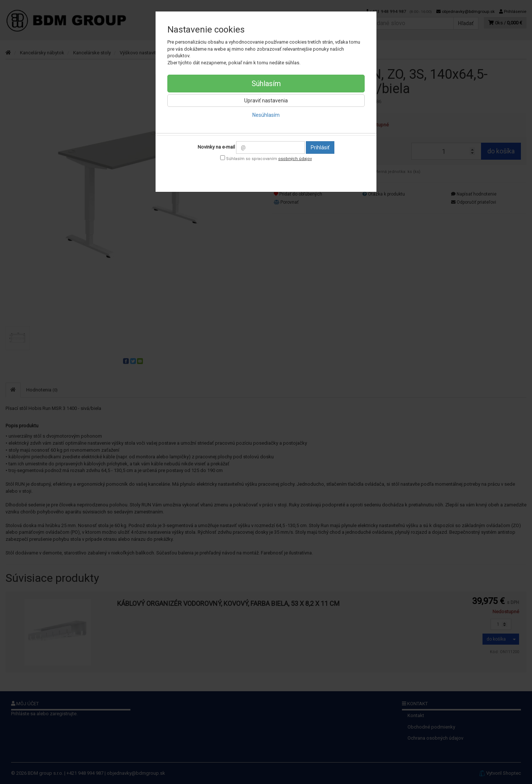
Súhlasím (266, 84)
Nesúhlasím (266, 115)
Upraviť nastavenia (266, 101)
